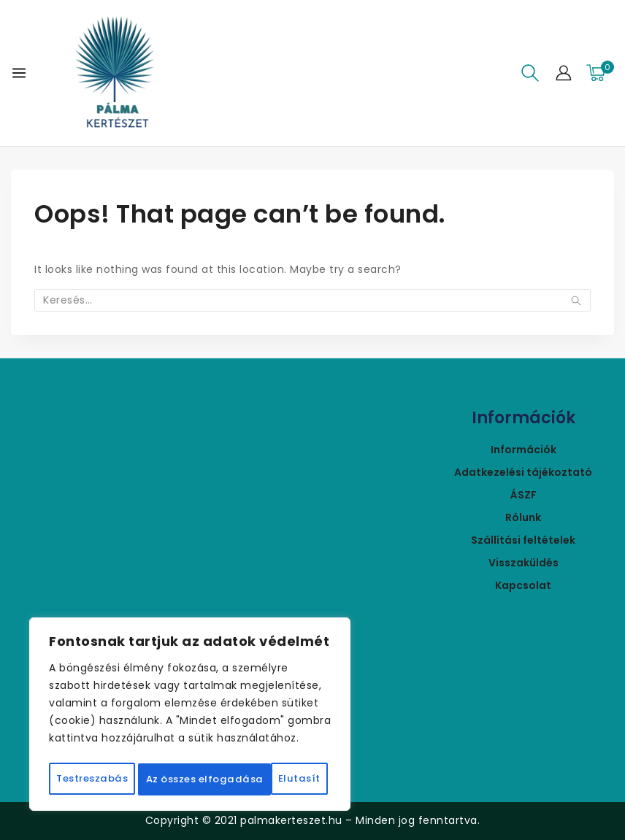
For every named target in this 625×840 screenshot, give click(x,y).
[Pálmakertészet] (115, 73)
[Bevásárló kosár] (600, 73)
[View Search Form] (530, 73)
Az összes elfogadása (190, 779)
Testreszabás (125, 747)
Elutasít (266, 747)
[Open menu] (19, 73)
